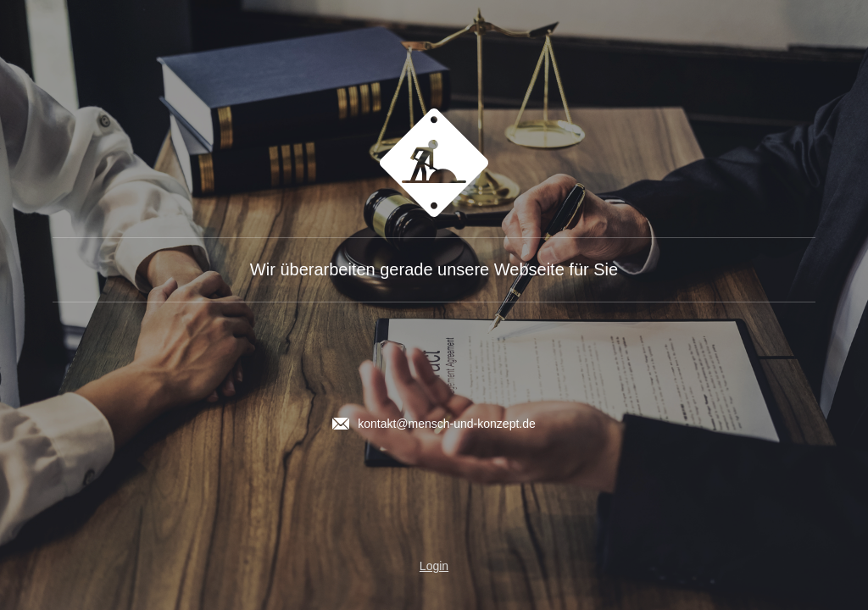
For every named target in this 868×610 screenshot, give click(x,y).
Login (434, 566)
